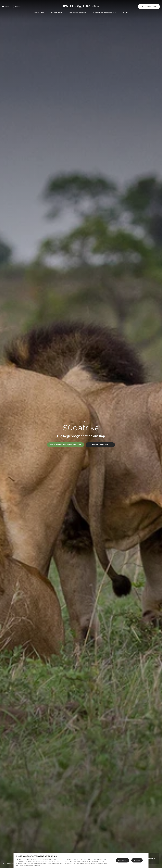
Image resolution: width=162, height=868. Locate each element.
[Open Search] (17, 7)
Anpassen (137, 860)
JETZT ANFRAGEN (149, 7)
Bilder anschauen (100, 445)
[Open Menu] (6, 7)
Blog (125, 13)
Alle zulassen (123, 860)
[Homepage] (4, 863)
